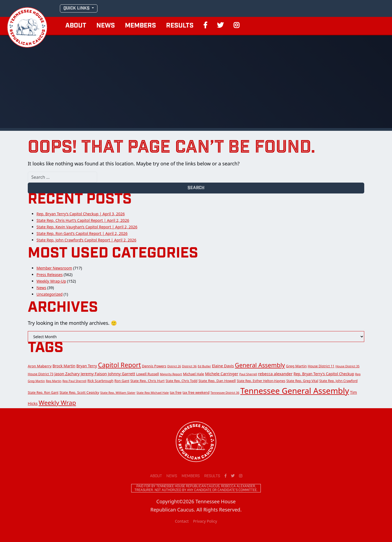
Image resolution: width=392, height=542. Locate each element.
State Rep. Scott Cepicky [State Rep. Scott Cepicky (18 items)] (79, 392)
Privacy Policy (205, 521)
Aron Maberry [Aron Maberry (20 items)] (40, 366)
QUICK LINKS (77, 8)
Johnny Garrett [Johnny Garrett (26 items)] (121, 374)
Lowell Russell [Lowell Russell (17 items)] (148, 374)
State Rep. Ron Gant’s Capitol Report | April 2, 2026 (82, 233)
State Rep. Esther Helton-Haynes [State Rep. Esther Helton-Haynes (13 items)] (261, 381)
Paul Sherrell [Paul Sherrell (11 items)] (248, 374)
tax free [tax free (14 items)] (176, 393)
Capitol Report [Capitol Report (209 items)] (120, 365)
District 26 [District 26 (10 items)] (174, 366)
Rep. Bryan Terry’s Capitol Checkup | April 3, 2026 (81, 214)
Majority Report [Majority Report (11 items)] (171, 374)
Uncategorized (50, 294)
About (76, 26)
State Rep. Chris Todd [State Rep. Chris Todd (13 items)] (181, 381)
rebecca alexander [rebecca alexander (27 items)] (275, 374)
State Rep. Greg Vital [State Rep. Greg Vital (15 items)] (302, 381)
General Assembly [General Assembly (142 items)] (260, 365)
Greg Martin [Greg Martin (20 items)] (296, 366)
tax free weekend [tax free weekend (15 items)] (196, 393)
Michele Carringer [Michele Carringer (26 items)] (222, 374)
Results (180, 26)
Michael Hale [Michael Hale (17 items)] (194, 374)
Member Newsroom (54, 268)
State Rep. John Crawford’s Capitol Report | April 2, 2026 (86, 240)
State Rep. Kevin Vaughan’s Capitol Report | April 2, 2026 (87, 227)
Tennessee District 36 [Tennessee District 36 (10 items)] (225, 393)
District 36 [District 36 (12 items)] (189, 366)
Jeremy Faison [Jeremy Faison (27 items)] (94, 374)
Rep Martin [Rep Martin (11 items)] (53, 381)
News (106, 26)
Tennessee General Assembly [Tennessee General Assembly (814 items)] (295, 391)
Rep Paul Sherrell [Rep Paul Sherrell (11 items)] (74, 381)
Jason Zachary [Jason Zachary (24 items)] (67, 374)
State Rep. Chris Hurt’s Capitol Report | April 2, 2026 (83, 220)
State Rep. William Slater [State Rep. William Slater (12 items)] (118, 393)
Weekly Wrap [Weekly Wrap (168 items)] (57, 403)
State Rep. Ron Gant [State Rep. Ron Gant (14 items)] (43, 393)
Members (140, 26)
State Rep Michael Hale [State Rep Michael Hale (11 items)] (153, 393)
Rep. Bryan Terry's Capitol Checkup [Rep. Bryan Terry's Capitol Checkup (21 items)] (324, 374)
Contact (182, 521)
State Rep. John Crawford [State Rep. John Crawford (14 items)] (339, 381)
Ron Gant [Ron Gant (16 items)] (122, 381)
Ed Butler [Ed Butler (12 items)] (204, 366)
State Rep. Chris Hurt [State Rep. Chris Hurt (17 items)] (148, 381)
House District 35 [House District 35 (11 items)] (347, 366)
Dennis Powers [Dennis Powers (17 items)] (154, 366)
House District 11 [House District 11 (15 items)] (321, 366)
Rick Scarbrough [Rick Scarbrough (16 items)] (100, 381)
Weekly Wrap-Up (51, 281)
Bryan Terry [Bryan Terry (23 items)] (87, 366)
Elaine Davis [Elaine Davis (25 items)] (223, 366)
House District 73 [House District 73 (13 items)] (41, 374)
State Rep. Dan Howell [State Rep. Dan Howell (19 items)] (217, 381)
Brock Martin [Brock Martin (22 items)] (64, 366)
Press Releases (50, 275)
